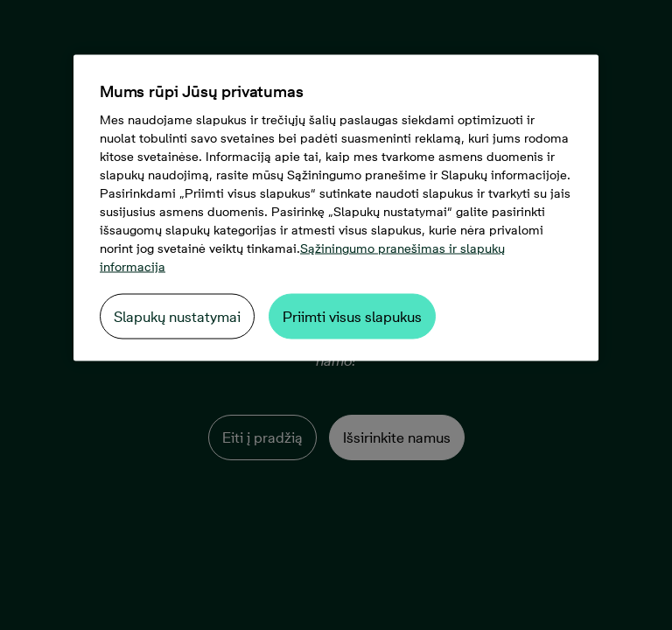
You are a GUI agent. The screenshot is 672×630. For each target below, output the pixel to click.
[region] (336, 208)
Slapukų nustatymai (177, 317)
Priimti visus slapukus (352, 317)
